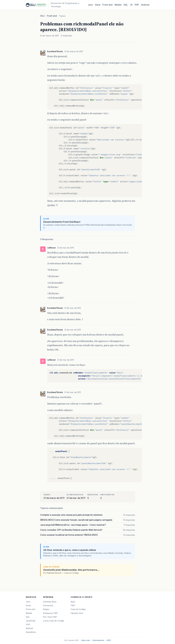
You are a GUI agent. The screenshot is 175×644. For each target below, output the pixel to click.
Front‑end (107, 5)
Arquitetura (31, 632)
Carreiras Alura (50, 602)
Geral (98, 5)
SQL (126, 5)
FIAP (73, 605)
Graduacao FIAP (50, 613)
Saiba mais (86, 640)
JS (131, 5)
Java (90, 5)
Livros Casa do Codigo (54, 621)
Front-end (52, 16)
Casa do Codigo (78, 609)
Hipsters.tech (77, 613)
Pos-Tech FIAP (50, 617)
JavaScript (31, 621)
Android (145, 5)
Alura (73, 602)
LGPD (109, 640)
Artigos (46, 609)
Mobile (118, 5)
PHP (137, 5)
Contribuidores (98, 640)
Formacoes (48, 605)
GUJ (42, 16)
